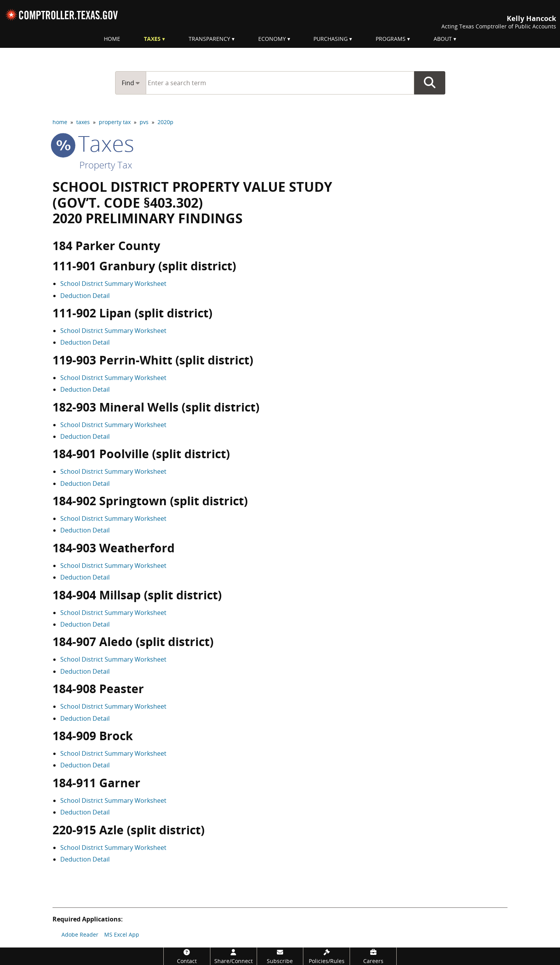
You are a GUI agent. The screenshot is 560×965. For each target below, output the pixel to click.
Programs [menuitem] (391, 39)
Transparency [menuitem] (209, 39)
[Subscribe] (280, 956)
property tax (115, 122)
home (60, 122)
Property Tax (106, 165)
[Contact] (187, 956)
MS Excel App (122, 934)
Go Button (430, 83)
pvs (144, 122)
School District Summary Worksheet (113, 284)
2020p (165, 122)
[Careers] (373, 956)
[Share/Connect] (234, 956)
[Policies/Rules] (326, 956)
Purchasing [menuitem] (331, 39)
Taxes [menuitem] (152, 39)
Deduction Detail (85, 296)
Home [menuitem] (112, 39)
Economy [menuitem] (272, 39)
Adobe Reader (80, 934)
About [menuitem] (443, 39)
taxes (83, 122)
